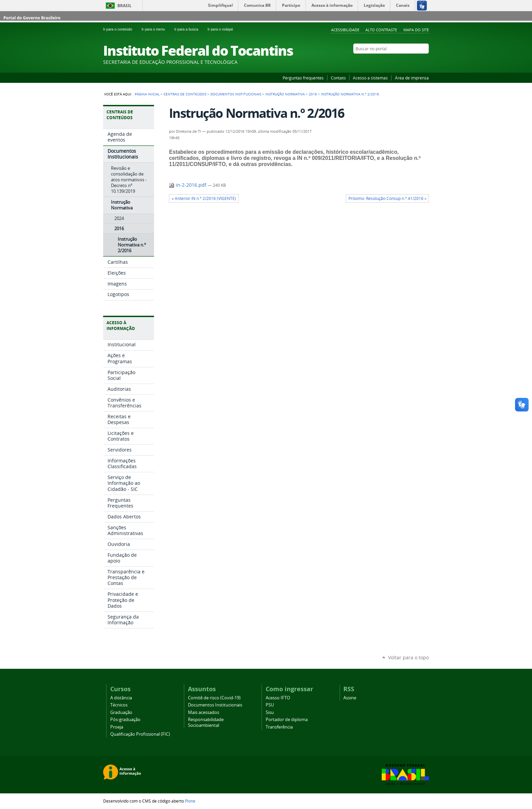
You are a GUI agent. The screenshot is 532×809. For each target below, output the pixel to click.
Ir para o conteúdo (121, 29)
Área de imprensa (412, 78)
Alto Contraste (381, 30)
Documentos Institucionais (236, 94)
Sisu (270, 712)
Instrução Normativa (285, 94)
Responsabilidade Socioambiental (206, 722)
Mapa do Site (416, 30)
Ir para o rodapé (223, 29)
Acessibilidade (345, 30)
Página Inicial (147, 94)
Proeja (117, 727)
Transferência (279, 727)
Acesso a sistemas (370, 78)
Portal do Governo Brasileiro (32, 18)
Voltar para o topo (408, 657)
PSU (270, 705)
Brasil (125, 6)
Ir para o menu (156, 29)
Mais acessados (204, 712)
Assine (350, 698)
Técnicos (119, 705)
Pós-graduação (125, 720)
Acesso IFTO (278, 698)
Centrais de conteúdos (185, 94)
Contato (338, 78)
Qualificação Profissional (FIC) (140, 734)
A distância (121, 698)
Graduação (121, 712)
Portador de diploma (287, 720)
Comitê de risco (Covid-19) (214, 698)
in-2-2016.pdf (188, 185)
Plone (190, 801)
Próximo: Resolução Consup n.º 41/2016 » (387, 198)
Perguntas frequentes (303, 78)
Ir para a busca (190, 29)
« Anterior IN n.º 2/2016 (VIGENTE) (204, 198)
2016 (313, 94)
